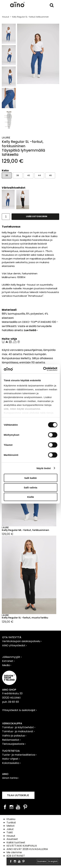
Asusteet (12, 839)
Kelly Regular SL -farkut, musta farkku (25, 618)
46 (50, 175)
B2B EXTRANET (16, 856)
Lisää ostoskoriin (37, 216)
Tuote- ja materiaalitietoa (19, 755)
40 (29, 175)
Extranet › (8, 661)
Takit (10, 832)
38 (18, 175)
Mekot (11, 826)
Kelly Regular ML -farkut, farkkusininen (25, 530)
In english (53, 861)
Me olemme (14, 852)
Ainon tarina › (10, 778)
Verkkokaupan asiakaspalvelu (21, 641)
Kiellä (30, 497)
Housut (6, 17)
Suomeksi (42, 861)
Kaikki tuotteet (16, 842)
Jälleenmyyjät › (12, 657)
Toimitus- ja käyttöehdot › (19, 727)
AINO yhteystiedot (14, 645)
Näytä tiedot (44, 468)
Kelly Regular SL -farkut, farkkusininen (30, 17)
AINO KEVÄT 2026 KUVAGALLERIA (27, 849)
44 (39, 175)
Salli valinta (30, 487)
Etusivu (11, 819)
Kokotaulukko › (11, 763)
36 (7, 175)
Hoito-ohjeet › (11, 759)
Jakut (10, 829)
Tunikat (11, 823)
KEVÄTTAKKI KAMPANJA (22, 846)
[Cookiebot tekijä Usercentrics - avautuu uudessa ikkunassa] (43, 369)
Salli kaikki (30, 478)
